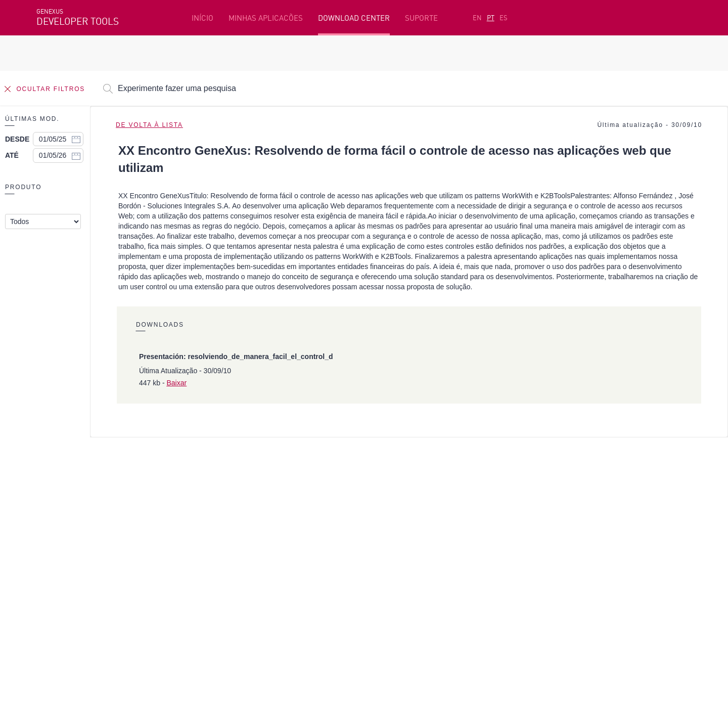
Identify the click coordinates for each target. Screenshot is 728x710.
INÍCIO (202, 18)
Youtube (188, 593)
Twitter (157, 593)
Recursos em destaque (76, 493)
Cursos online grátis (275, 508)
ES (504, 18)
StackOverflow (230, 593)
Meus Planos (60, 540)
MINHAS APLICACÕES (266, 18)
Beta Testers (60, 524)
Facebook (52, 593)
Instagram (90, 593)
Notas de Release (563, 540)
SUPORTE (421, 18)
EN (477, 18)
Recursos (549, 493)
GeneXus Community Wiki (284, 540)
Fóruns (545, 524)
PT (491, 18)
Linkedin (125, 593)
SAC (540, 508)
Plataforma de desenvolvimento (297, 493)
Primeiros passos (67, 508)
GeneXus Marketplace (278, 524)
